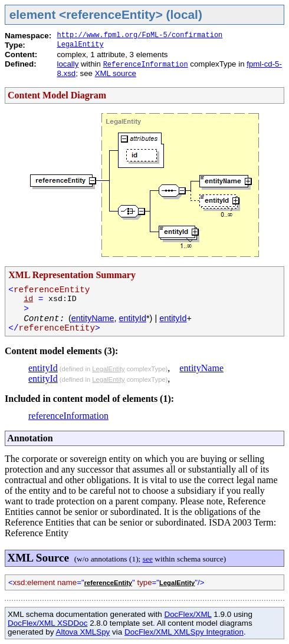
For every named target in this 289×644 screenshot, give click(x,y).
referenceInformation (68, 416)
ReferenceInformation (146, 65)
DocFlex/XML (188, 614)
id (28, 299)
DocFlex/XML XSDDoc (47, 623)
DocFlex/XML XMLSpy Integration (184, 632)
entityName (93, 318)
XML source (116, 73)
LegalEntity (80, 45)
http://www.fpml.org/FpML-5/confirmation (139, 35)
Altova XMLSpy (83, 632)
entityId (133, 318)
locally (68, 64)
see (148, 559)
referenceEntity (108, 583)
